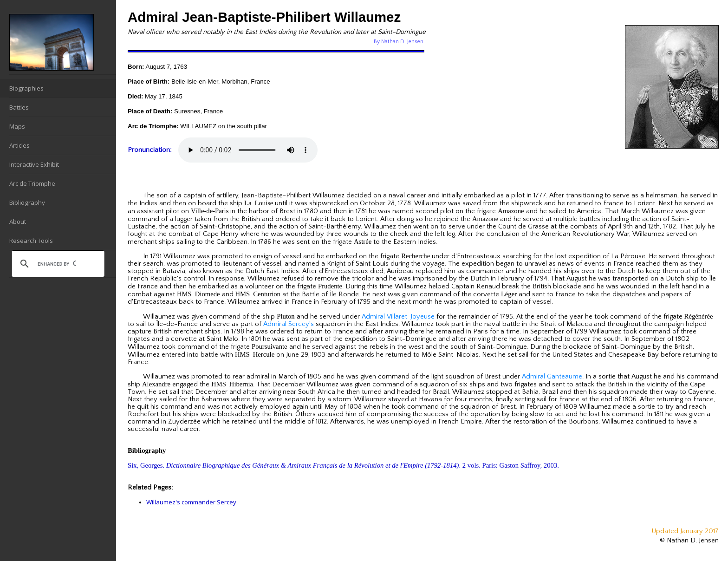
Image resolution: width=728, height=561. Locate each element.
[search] (57, 264)
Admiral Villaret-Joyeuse (398, 317)
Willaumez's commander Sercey (191, 502)
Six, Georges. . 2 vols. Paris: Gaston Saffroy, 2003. (343, 465)
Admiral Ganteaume (552, 377)
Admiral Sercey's (289, 324)
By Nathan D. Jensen (399, 42)
